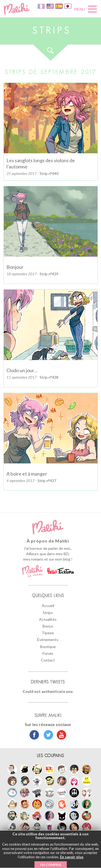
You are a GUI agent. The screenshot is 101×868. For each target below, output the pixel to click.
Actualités (48, 619)
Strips (48, 613)
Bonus (48, 626)
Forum (48, 653)
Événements (48, 640)
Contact (48, 660)
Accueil (48, 606)
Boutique (48, 647)
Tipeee (48, 633)
